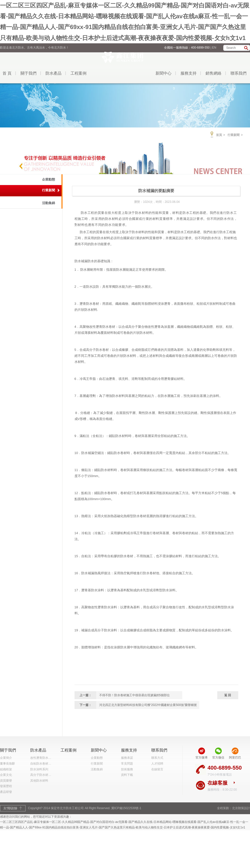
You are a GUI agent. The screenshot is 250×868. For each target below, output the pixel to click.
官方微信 (218, 758)
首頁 (219, 135)
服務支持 (188, 73)
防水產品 (53, 73)
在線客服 (217, 783)
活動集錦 (48, 203)
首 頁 (7, 73)
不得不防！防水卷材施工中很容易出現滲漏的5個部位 (135, 695)
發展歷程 (6, 786)
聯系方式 (157, 758)
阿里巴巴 (235, 758)
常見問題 (127, 764)
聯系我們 (238, 73)
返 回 (228, 695)
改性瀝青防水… (41, 758)
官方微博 (201, 758)
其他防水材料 (39, 781)
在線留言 (157, 769)
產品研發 (6, 792)
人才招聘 (157, 764)
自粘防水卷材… (41, 764)
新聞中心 (163, 73)
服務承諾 (127, 758)
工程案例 (78, 73)
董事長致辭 (7, 764)
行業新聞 (233, 135)
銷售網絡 (213, 73)
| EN (213, 48)
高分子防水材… (41, 775)
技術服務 (127, 769)
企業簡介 (6, 758)
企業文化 (6, 775)
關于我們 (28, 73)
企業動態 (48, 179)
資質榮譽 (6, 781)
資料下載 (127, 775)
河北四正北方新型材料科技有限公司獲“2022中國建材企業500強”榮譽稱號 (148, 705)
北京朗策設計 (241, 808)
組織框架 (6, 769)
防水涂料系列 (39, 769)
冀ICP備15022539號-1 (126, 808)
